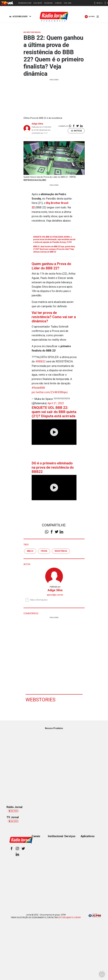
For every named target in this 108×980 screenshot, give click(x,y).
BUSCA (98, 3)
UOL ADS (68, 3)
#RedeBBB (38, 387)
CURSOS (58, 3)
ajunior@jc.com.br (55, 594)
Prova (44, 550)
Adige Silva (37, 124)
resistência (61, 550)
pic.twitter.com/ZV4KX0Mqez (50, 392)
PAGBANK (48, 3)
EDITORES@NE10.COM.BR (69, 917)
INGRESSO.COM (25, 3)
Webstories (41, 699)
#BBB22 (40, 361)
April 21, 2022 (56, 403)
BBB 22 (30, 550)
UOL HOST (38, 3)
